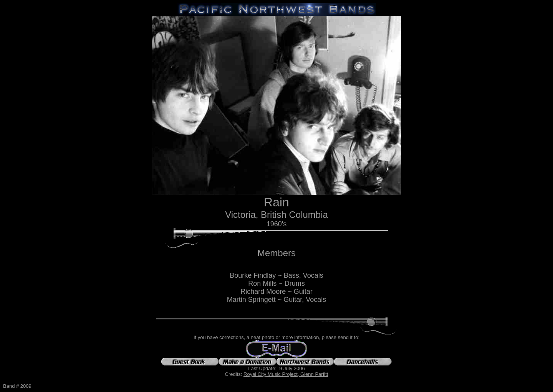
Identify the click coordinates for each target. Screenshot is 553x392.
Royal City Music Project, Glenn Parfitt (286, 374)
